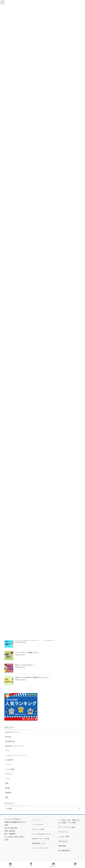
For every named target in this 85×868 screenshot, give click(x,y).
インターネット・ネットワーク (16, 755)
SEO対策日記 (10, 741)
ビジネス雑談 (10, 769)
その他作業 (9, 760)
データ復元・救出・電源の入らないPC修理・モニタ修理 (69, 821)
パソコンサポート (38, 825)
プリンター (9, 774)
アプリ (7, 751)
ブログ (31, 865)
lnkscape (8, 737)
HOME (10, 865)
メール (7, 779)
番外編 (7, 788)
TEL (75, 865)
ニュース (8, 765)
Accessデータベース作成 (40, 839)
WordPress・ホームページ (14, 746)
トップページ (36, 820)
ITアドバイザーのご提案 (67, 827)
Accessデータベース (12, 732)
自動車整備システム (39, 843)
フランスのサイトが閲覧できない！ (27, 652)
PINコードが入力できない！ (25, 665)
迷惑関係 (8, 793)
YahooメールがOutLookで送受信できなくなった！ (33, 677)
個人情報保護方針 (64, 851)
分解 (7, 783)
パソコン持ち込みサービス (41, 834)
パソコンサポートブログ (40, 848)
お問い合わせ (63, 841)
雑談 (7, 797)
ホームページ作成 (38, 829)
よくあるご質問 (64, 837)
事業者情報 (62, 846)
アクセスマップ (64, 832)
